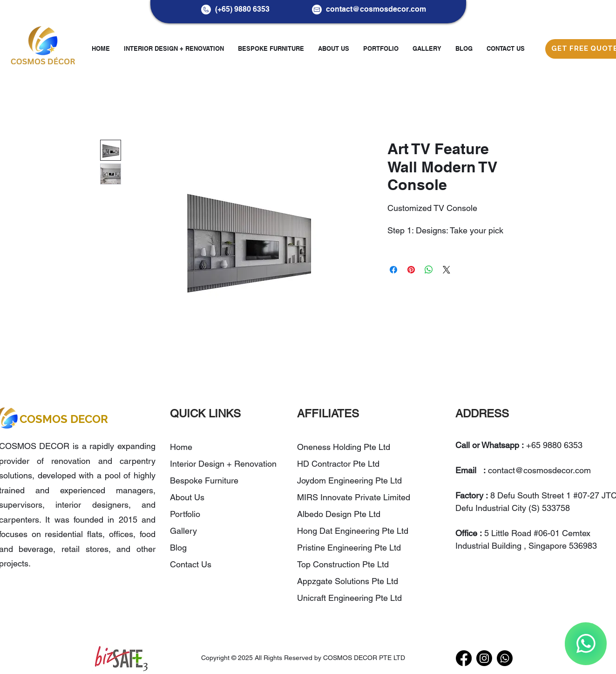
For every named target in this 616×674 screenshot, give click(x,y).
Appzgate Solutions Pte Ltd (348, 581)
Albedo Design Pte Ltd (339, 514)
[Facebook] (464, 658)
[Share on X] (447, 270)
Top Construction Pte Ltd (344, 564)
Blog (178, 548)
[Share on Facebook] (393, 270)
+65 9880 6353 (554, 445)
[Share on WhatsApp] (429, 270)
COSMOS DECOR (64, 419)
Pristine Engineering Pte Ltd (350, 548)
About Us (187, 497)
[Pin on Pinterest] (411, 270)
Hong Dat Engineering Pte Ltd (353, 531)
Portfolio (185, 514)
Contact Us (191, 564)
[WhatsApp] (586, 644)
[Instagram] (484, 658)
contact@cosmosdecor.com (376, 9)
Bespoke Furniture (204, 480)
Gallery (183, 531)
